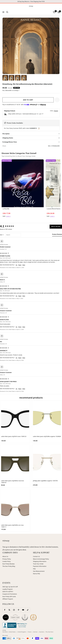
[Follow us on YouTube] (23, 610)
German (35, 632)
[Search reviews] (13, 235)
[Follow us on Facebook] (5, 610)
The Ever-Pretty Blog (9, 566)
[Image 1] (5, 78)
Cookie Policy (7, 561)
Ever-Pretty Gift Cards (9, 596)
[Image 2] (12, 78)
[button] (57, 100)
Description (6, 134)
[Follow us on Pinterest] (18, 610)
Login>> (8, 216)
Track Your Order (38, 564)
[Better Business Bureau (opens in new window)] (15, 625)
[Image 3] (18, 78)
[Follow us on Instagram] (14, 610)
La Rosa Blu (6, 209)
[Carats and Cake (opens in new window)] (15, 617)
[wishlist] (54, 12)
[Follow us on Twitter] (9, 610)
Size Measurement (39, 571)
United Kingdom (22, 632)
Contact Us (36, 556)
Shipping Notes (8, 138)
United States (12, 632)
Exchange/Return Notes (10, 142)
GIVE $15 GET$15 (8, 592)
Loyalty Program (8, 589)
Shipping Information (40, 561)
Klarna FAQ (36, 574)
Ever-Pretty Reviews (9, 564)
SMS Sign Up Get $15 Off (10, 587)
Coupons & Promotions (10, 594)
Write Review (56, 227)
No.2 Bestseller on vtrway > (11, 90)
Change (56, 111)
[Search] (7, 12)
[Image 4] (24, 78)
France (30, 632)
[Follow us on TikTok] (28, 610)
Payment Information (40, 566)
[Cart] (58, 12)
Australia (42, 632)
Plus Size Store (50, 632)
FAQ (34, 569)
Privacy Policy (7, 559)
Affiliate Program (8, 599)
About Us (5, 556)
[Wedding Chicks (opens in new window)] (6, 617)
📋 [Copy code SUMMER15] (39, 128)
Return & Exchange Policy (41, 559)
